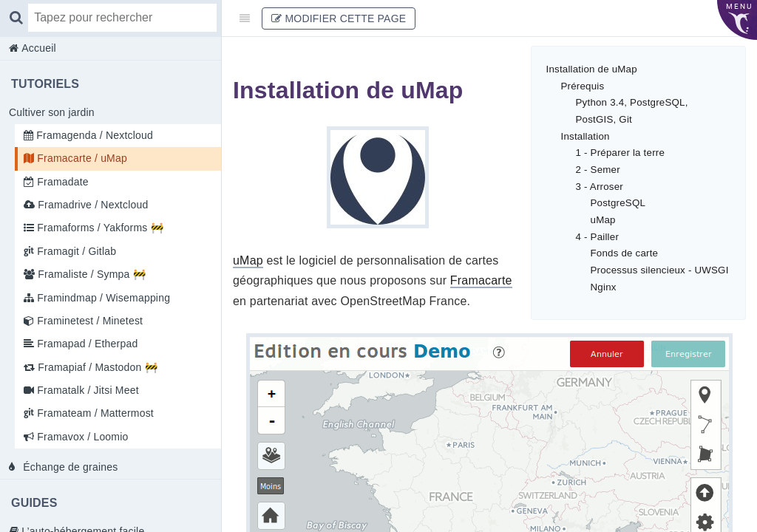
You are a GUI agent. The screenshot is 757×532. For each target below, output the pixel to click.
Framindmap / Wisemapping (102, 298)
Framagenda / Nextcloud (93, 135)
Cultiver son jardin (52, 112)
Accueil (37, 48)
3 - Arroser (600, 187)
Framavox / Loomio (81, 437)
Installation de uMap (592, 69)
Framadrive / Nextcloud (91, 205)
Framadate (61, 182)
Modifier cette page (339, 18)
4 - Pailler (598, 237)
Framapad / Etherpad (86, 344)
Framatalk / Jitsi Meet (86, 390)
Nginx (604, 287)
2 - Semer (598, 170)
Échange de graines (69, 467)
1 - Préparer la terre (621, 153)
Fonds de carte (625, 253)
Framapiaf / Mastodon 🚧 (96, 367)
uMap (603, 220)
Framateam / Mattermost (94, 413)
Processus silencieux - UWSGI (660, 270)
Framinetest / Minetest (88, 321)
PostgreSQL (618, 203)
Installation (585, 136)
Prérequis (583, 86)
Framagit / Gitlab (75, 251)
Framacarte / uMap (81, 158)
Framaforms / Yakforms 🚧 (99, 228)
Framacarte (481, 280)
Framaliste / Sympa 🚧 (90, 274)
